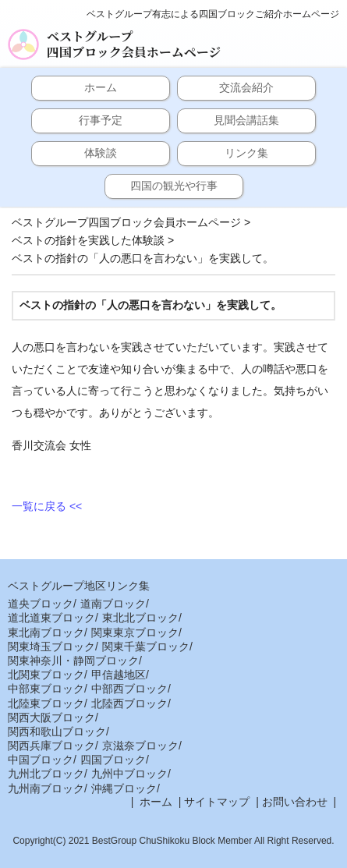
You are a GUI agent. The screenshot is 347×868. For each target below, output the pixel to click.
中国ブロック (41, 760)
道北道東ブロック (51, 618)
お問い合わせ (295, 802)
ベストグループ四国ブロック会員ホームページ (134, 44)
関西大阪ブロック (51, 717)
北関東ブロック (46, 675)
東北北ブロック (140, 618)
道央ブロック (41, 604)
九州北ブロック (46, 774)
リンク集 (246, 153)
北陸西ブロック (129, 703)
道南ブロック (113, 604)
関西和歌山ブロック (57, 732)
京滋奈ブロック (140, 746)
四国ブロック (113, 760)
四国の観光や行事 (174, 186)
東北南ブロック (46, 632)
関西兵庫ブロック (51, 746)
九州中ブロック (129, 774)
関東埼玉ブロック (51, 647)
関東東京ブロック (135, 632)
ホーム (101, 87)
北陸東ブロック (46, 703)
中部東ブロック (46, 689)
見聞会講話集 (246, 120)
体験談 (101, 153)
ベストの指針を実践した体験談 (88, 240)
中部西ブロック (129, 689)
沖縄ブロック (124, 788)
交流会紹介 (246, 87)
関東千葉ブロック (146, 647)
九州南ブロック (46, 788)
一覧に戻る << (47, 506)
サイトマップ (217, 802)
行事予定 (101, 120)
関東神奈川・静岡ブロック (73, 661)
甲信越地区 (119, 675)
